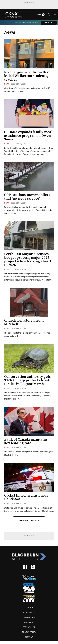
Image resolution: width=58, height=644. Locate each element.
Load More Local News (29, 520)
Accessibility (29, 612)
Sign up (49, 23)
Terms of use (29, 627)
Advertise (29, 622)
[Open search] (49, 15)
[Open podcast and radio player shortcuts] (39, 15)
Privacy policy (29, 632)
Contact (29, 608)
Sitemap (29, 637)
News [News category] (7, 84)
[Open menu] (55, 15)
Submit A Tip (29, 617)
